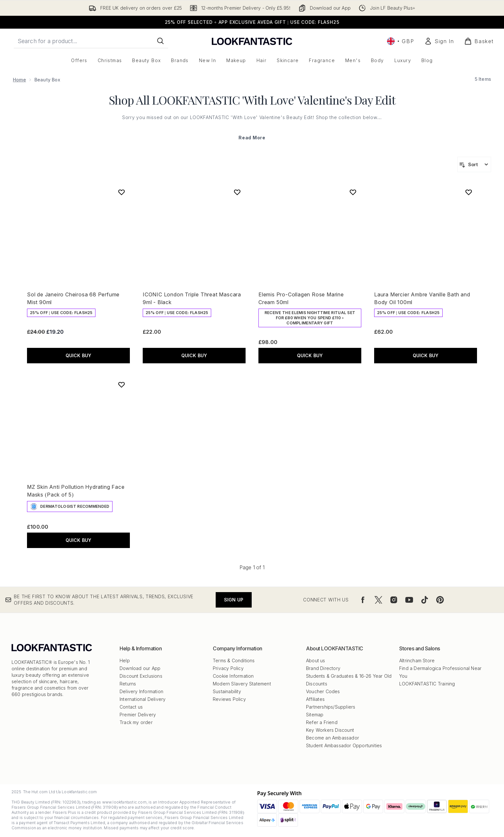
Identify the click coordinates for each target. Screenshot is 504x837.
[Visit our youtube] (409, 600)
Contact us (131, 707)
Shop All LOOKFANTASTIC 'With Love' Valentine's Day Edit (252, 100)
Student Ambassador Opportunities (344, 745)
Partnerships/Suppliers (331, 707)
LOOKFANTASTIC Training (427, 684)
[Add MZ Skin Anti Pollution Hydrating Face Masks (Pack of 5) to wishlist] (122, 385)
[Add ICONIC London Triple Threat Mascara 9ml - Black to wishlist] (237, 192)
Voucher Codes (323, 691)
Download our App (140, 668)
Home (19, 80)
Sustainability (227, 691)
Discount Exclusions (141, 676)
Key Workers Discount (330, 730)
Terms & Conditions (234, 660)
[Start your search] (91, 41)
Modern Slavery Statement (242, 684)
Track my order (136, 722)
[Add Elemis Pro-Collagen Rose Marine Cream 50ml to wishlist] (353, 192)
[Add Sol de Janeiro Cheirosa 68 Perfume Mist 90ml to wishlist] (122, 192)
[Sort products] (474, 164)
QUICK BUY (79, 355)
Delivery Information (141, 691)
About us (316, 660)
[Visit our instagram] (394, 600)
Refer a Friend (322, 722)
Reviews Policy (229, 699)
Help (125, 660)
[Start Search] (160, 41)
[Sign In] (439, 41)
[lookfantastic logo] (252, 41)
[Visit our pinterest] (440, 600)
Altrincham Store (417, 660)
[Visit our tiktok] (425, 600)
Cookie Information (233, 676)
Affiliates (315, 699)
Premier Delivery (138, 715)
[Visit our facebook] (363, 600)
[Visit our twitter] (378, 600)
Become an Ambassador (333, 738)
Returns (128, 684)
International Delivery (143, 699)
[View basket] (479, 41)
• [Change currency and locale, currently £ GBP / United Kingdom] (401, 41)
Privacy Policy (228, 668)
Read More (252, 138)
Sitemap (315, 715)
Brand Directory (323, 668)
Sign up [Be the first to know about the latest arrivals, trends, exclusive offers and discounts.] (234, 600)
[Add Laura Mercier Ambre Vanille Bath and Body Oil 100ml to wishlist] (469, 192)
